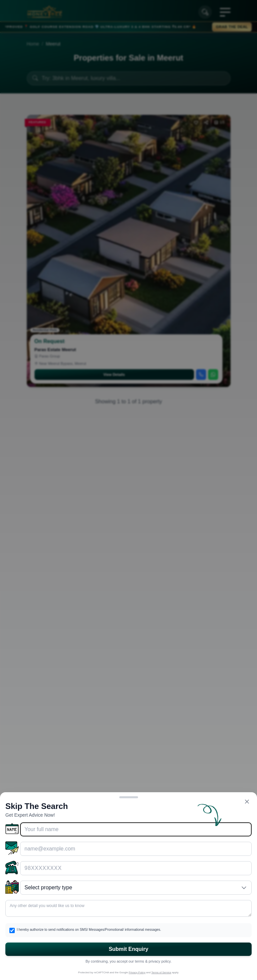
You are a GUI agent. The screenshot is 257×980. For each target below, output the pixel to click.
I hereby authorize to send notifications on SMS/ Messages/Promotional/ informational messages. (89, 930)
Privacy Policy (137, 972)
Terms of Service (162, 972)
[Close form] (247, 802)
